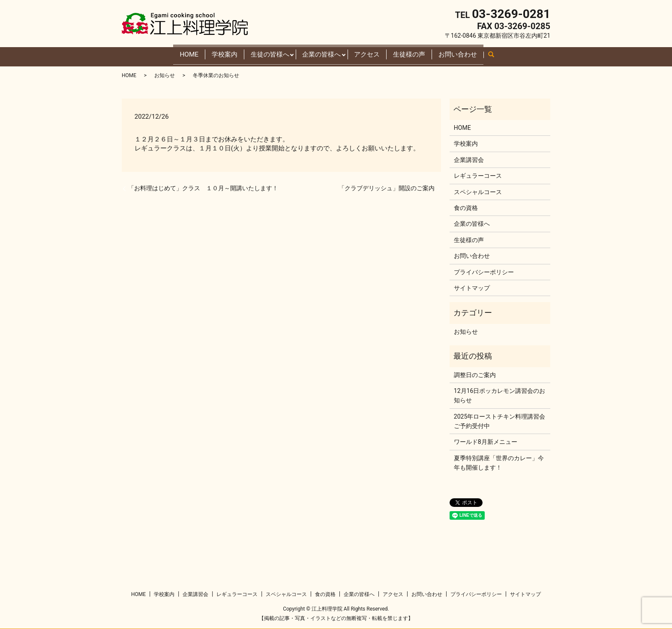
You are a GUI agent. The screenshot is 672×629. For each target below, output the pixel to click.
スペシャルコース (478, 189)
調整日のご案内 (475, 371)
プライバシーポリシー (484, 269)
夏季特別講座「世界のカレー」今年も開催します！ (499, 460)
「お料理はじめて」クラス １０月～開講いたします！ (203, 185)
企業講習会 (469, 157)
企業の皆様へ (320, 52)
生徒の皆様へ (258, 52)
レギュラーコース (478, 173)
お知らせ (165, 72)
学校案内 (204, 52)
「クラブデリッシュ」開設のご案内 (387, 185)
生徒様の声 (424, 52)
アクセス (374, 52)
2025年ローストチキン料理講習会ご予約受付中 (499, 418)
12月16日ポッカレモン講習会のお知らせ (499, 392)
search (525, 55)
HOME (162, 52)
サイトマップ (472, 285)
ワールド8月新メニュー (486, 439)
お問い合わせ (482, 52)
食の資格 (466, 205)
